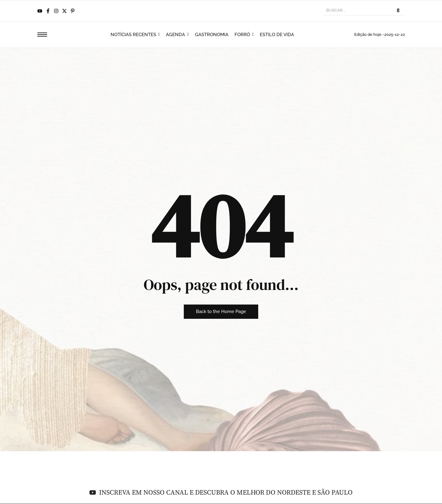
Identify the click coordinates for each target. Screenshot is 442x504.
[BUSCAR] (357, 11)
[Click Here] (42, 36)
